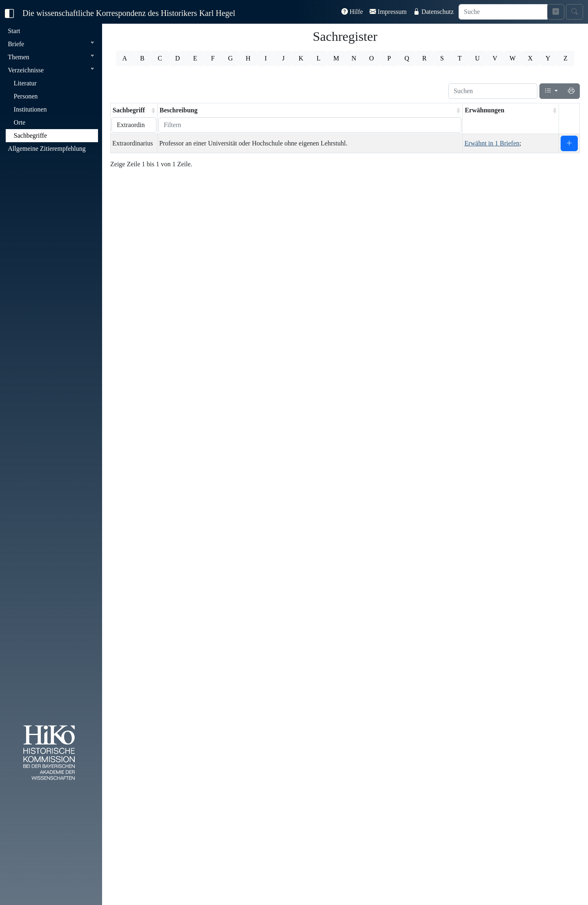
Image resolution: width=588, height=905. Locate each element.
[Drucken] (571, 91)
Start (14, 31)
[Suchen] (493, 91)
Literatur (25, 83)
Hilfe (352, 12)
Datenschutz (433, 12)
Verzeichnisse (26, 70)
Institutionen (30, 109)
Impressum (388, 12)
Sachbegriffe (30, 135)
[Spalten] (551, 91)
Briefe (16, 44)
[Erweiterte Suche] (556, 12)
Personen (26, 96)
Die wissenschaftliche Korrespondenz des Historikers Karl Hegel (129, 13)
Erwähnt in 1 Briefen (492, 143)
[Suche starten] (575, 12)
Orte (20, 122)
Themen (18, 57)
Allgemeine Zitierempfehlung (47, 149)
